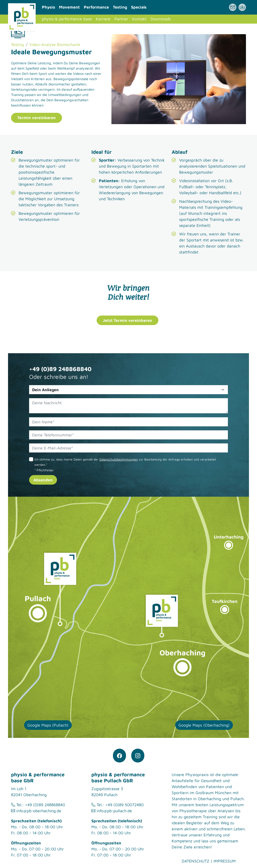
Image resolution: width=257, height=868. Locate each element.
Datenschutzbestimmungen (119, 459)
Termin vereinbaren (37, 118)
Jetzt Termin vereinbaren (127, 320)
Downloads (161, 19)
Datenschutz (196, 861)
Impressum (225, 861)
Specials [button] (139, 7)
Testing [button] (120, 7)
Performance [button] (96, 7)
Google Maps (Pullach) (48, 725)
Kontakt (139, 19)
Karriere (103, 19)
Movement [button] (69, 7)
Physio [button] (48, 7)
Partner (121, 19)
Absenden (43, 480)
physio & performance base (67, 19)
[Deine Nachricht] (128, 406)
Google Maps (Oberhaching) (204, 725)
